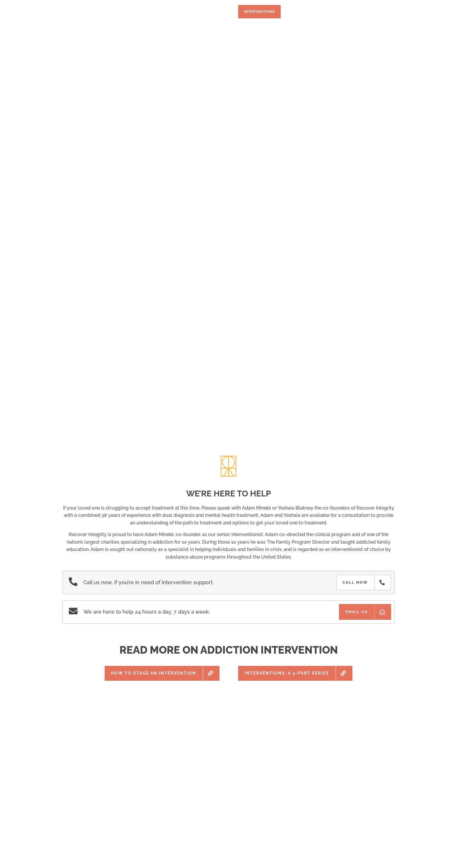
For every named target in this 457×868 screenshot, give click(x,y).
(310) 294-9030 (364, 12)
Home (76, 12)
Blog (325, 12)
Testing (201, 12)
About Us (297, 12)
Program (103, 12)
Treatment (137, 12)
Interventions (259, 12)
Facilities (170, 12)
